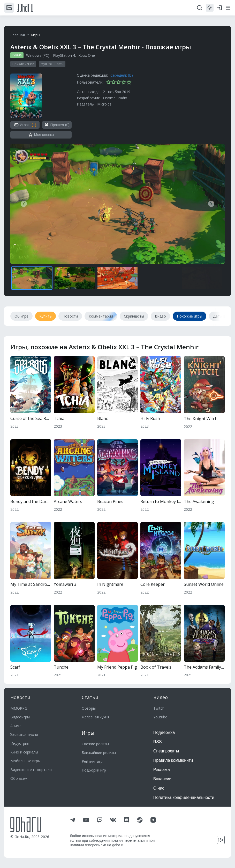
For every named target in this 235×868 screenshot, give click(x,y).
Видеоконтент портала (31, 770)
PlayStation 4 (64, 55)
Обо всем (19, 778)
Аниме (16, 726)
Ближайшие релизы (99, 753)
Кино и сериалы (24, 752)
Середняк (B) (122, 75)
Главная (18, 35)
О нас (159, 788)
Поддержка (164, 732)
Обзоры (89, 708)
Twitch (159, 708)
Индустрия (20, 743)
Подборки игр (94, 770)
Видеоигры (20, 717)
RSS (158, 742)
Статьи (90, 697)
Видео (161, 697)
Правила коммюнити (173, 760)
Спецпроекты (166, 751)
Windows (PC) (38, 55)
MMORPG (19, 708)
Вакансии (162, 779)
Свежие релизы (95, 744)
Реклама (162, 770)
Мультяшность (52, 64)
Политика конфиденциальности (184, 797)
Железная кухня (24, 735)
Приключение (23, 64)
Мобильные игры (25, 761)
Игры (36, 35)
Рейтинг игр (92, 761)
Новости (20, 697)
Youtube (160, 717)
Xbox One (87, 55)
